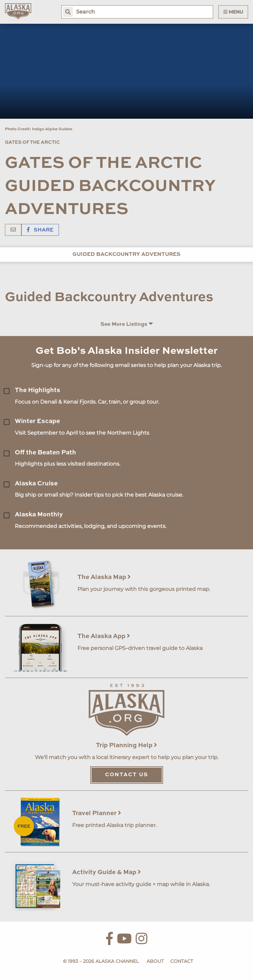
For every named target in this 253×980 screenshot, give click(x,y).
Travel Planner (97, 813)
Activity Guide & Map (107, 872)
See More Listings (127, 324)
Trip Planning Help (126, 745)
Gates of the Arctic (32, 142)
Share (40, 230)
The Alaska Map (104, 577)
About (155, 961)
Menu (233, 12)
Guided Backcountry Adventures (126, 255)
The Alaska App (104, 636)
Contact (182, 961)
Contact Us (127, 775)
